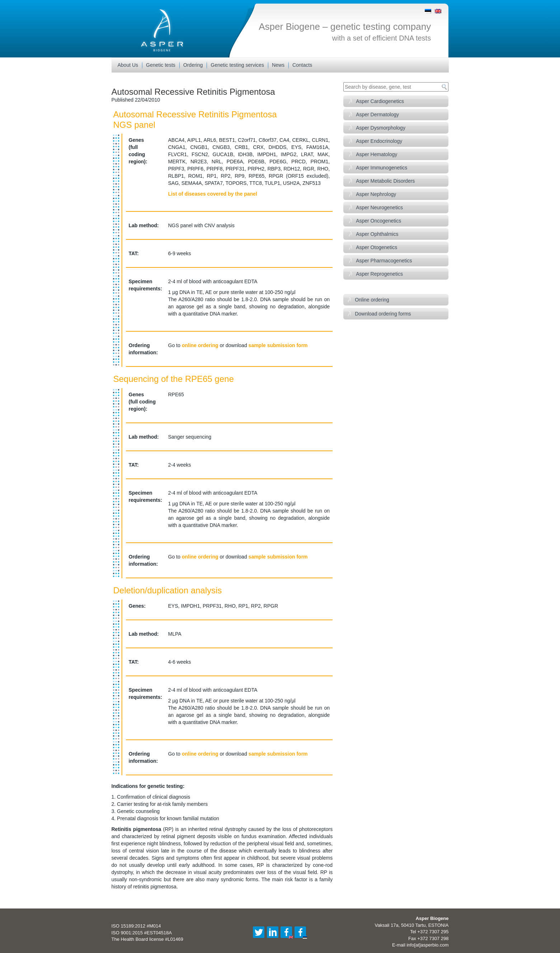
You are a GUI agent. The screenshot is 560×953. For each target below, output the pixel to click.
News (278, 65)
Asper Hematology (377, 154)
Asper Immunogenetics (382, 168)
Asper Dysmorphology (381, 128)
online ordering (200, 345)
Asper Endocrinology (379, 141)
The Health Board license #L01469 (147, 939)
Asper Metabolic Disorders (385, 181)
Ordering (193, 65)
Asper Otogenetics (377, 247)
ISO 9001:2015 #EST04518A (142, 933)
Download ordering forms (383, 314)
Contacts (302, 65)
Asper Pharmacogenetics (384, 261)
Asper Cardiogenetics (380, 101)
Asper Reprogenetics (379, 274)
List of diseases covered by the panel (213, 194)
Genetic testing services (237, 65)
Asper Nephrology (376, 194)
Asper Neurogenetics (379, 207)
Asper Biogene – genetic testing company (345, 27)
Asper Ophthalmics (377, 234)
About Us (128, 65)
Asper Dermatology (377, 115)
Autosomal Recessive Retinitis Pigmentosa (193, 92)
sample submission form (278, 345)
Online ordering (372, 300)
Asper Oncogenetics (378, 221)
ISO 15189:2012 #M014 (136, 926)
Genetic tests (161, 65)
